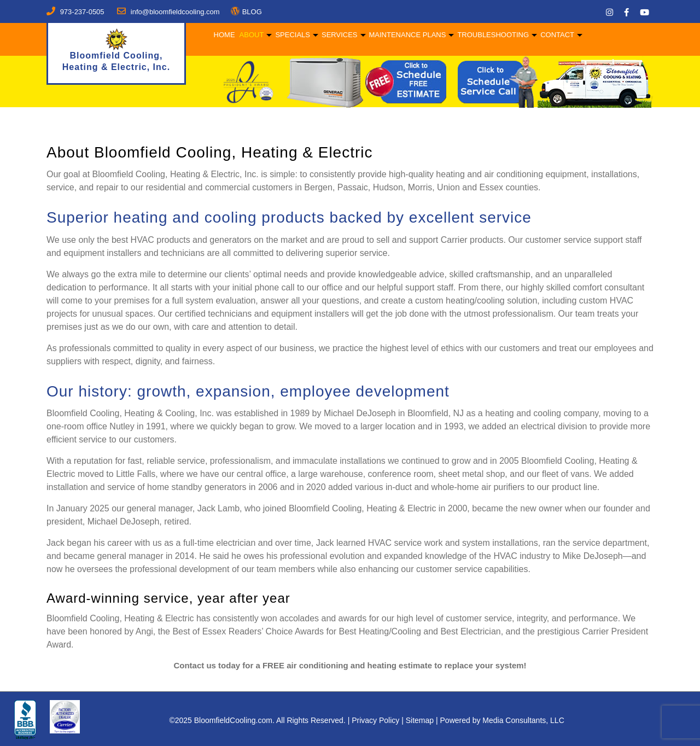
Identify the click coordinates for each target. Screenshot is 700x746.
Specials (292, 35)
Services (339, 35)
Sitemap (420, 720)
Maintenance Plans (407, 35)
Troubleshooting (492, 35)
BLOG (252, 12)
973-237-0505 (82, 12)
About (251, 35)
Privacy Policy (375, 720)
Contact (557, 35)
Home (223, 35)
